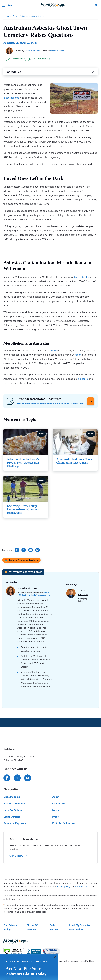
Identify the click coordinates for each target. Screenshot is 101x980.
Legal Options (12, 817)
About (56, 797)
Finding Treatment (14, 803)
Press (55, 817)
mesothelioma (11, 98)
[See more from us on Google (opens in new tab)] (21, 560)
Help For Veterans (14, 810)
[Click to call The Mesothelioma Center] (96, 5)
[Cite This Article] (38, 550)
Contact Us (59, 803)
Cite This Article (39, 59)
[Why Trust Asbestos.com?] (23, 572)
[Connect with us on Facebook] (7, 778)
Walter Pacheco (57, 51)
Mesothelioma (12, 797)
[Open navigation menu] (7, 5)
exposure (83, 379)
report (78, 355)
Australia (53, 350)
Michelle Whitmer (33, 51)
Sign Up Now (18, 856)
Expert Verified (16, 59)
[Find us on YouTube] (28, 778)
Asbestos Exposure (15, 823)
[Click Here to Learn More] (91, 401)
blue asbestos (82, 277)
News (56, 810)
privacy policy (63, 887)
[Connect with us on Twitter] (17, 778)
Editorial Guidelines (64, 823)
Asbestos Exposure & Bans (20, 43)
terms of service (83, 887)
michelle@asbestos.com (39, 595)
